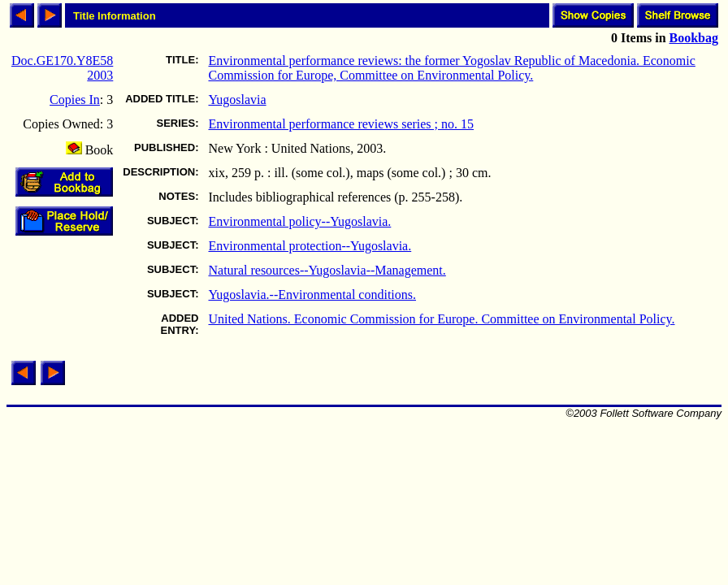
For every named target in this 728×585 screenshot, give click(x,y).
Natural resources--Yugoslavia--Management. (327, 270)
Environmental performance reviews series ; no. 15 (341, 124)
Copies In (75, 100)
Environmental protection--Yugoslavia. (310, 246)
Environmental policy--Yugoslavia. (299, 221)
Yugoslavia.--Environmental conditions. (312, 295)
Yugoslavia (237, 100)
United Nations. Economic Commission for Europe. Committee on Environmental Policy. (441, 319)
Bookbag (694, 38)
